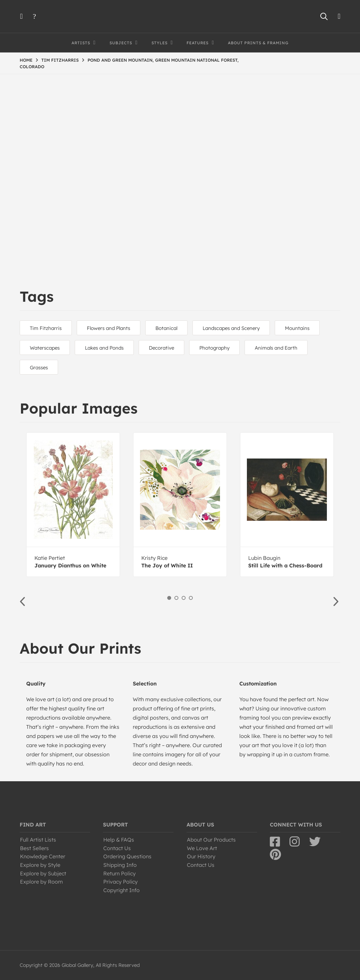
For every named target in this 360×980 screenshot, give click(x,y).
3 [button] (184, 598)
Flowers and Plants (109, 328)
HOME (26, 60)
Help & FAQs (119, 840)
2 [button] (176, 598)
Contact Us (117, 848)
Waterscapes (45, 348)
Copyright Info (121, 890)
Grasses (39, 368)
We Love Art (202, 848)
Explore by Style (40, 865)
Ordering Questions (127, 856)
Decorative (161, 348)
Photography (214, 348)
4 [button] (191, 598)
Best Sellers (34, 848)
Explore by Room (41, 882)
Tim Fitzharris (46, 328)
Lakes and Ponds (104, 348)
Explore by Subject (43, 873)
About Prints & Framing (258, 43)
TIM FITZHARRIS (60, 60)
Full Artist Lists (38, 840)
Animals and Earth (276, 348)
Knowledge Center (43, 856)
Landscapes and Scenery (231, 328)
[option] (73, 505)
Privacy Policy (120, 882)
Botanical (166, 328)
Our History (201, 856)
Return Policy (120, 873)
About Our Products (211, 840)
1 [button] (169, 598)
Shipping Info (120, 865)
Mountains (297, 328)
